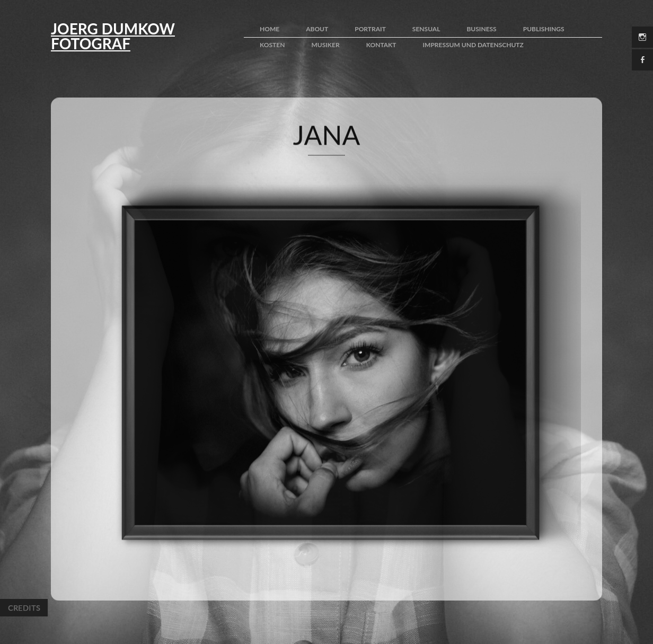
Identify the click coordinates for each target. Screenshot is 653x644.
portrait (370, 29)
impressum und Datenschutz (473, 45)
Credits (24, 608)
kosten (272, 45)
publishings (544, 29)
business (481, 29)
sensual (426, 29)
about (317, 29)
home (270, 29)
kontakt (381, 45)
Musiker (325, 45)
